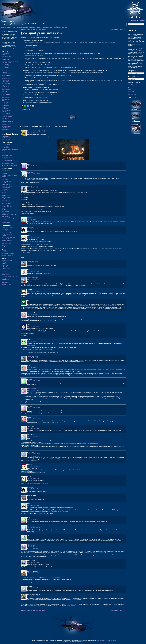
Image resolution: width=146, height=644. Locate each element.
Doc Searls (5, 267)
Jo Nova (4, 271)
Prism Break (5, 159)
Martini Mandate (6, 275)
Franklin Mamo (6, 79)
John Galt (30, 172)
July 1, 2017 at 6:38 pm (34, 358)
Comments (142, 21)
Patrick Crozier (6, 107)
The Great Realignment (8, 254)
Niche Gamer (5, 136)
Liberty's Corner (6, 151)
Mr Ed (3, 101)
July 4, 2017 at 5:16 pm (34, 537)
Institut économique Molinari (9, 237)
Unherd (4, 219)
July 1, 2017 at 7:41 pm (34, 390)
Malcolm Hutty (5, 98)
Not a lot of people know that (9, 276)
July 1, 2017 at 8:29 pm (34, 419)
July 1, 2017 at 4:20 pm (34, 219)
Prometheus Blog (6, 139)
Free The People (6, 191)
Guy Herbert (5, 85)
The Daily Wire (6, 211)
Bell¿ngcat (4, 262)
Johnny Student (6, 94)
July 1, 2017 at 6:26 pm (34, 341)
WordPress (73, 641)
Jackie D (4, 88)
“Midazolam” (50, 65)
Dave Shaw (5, 71)
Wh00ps (30, 218)
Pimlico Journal (6, 157)
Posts (134, 21)
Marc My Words (6, 197)
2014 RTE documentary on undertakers (38, 265)
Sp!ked (4, 208)
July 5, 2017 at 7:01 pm (34, 588)
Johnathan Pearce (7, 93)
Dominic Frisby (6, 188)
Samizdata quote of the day (118, 29)
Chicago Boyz (5, 174)
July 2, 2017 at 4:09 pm (34, 505)
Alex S (3, 55)
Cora (3, 178)
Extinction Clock (6, 268)
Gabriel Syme (5, 80)
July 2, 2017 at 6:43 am (34, 489)
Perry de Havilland (7, 110)
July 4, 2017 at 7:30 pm (34, 547)
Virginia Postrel (6, 223)
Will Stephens (5, 129)
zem (3, 131)
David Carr (5, 72)
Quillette (4, 202)
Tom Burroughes (6, 125)
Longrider (4, 194)
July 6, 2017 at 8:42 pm (34, 596)
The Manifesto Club (7, 162)
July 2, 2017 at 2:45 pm (34, 497)
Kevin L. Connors (6, 96)
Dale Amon (5, 69)
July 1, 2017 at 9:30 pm (34, 436)
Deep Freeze (5, 265)
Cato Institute (5, 231)
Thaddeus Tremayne (7, 121)
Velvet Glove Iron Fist (7, 221)
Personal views (43, 35)
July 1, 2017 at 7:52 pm (34, 408)
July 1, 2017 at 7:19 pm (34, 381)
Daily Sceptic (5, 146)
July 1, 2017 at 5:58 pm (34, 302)
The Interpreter (6, 279)
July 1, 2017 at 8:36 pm (34, 428)
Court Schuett (5, 67)
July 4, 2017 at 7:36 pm (34, 562)
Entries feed (131, 91)
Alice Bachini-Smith (7, 56)
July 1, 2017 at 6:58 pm (34, 367)
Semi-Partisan (5, 205)
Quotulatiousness (6, 204)
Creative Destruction (7, 234)
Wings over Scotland (7, 255)
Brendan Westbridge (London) (10, 61)
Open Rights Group (7, 156)
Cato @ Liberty (6, 144)
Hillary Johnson (6, 86)
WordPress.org (132, 94)
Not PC (4, 199)
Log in (129, 90)
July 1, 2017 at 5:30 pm (34, 237)
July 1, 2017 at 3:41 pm (34, 174)
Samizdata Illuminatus (7, 115)
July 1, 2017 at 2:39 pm (34, 132)
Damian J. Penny (6, 181)
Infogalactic (5, 270)
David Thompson (6, 183)
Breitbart (4, 172)
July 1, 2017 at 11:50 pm (34, 466)
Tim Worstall (5, 216)
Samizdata (7, 21)
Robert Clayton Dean (7, 113)
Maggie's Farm (6, 196)
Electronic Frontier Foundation (10, 149)
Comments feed (132, 93)
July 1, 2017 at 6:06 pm (34, 326)
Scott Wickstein (6, 118)
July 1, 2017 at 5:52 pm (34, 291)
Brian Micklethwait (6, 63)
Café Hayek (5, 229)
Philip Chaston (6, 112)
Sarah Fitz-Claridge (7, 117)
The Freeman (5, 245)
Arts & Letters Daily (7, 260)
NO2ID (3, 152)
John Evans (5, 91)
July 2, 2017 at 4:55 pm (34, 519)
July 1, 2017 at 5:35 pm (34, 263)
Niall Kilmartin (5, 106)
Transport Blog (6, 283)
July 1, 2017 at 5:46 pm (34, 271)
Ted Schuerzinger (33, 262)
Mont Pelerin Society (7, 242)
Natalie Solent (5, 102)
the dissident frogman (7, 123)
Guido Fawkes (5, 252)
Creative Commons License (108, 640)
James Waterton (6, 90)
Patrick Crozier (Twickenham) (30, 35)
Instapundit (5, 192)
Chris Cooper (5, 64)
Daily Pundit (5, 180)
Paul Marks (5, 109)
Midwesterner (5, 99)
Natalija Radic (5, 104)
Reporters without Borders (9, 160)
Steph (3, 120)
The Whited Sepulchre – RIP (9, 215)
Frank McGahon (6, 77)
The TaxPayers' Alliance (8, 164)
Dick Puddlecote (6, 184)
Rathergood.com (6, 278)
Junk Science (5, 273)
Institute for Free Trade (8, 239)
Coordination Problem (7, 232)
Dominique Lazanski (7, 74)
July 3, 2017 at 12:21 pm (34, 527)
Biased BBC (5, 264)
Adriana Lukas (5, 53)
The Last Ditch (6, 213)
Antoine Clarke (6, 59)
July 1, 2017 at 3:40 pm (34, 166)
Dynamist (4, 189)
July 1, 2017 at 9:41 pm (34, 454)
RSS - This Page (132, 85)
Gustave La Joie (6, 83)
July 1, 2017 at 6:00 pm (34, 314)
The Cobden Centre (7, 244)
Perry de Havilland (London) (36, 131)
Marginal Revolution (7, 240)
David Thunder (6, 148)
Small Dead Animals (7, 207)
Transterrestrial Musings (8, 218)
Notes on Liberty (6, 154)
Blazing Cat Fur (6, 170)
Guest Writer (5, 82)
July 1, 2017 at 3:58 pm (34, 188)
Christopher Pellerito (7, 66)
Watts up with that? (7, 284)
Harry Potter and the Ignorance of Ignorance (33, 29)
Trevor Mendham (6, 126)
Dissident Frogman (7, 186)
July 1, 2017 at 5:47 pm (34, 279)
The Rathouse (5, 281)
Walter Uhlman (6, 128)
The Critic (4, 210)
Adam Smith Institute (7, 228)
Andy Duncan (5, 58)
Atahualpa (80, 641)
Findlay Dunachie (6, 75)
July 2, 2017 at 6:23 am (34, 478)
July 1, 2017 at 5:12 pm (34, 229)
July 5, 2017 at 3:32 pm (34, 573)
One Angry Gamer (6, 138)
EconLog (4, 236)
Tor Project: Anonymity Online (9, 165)
